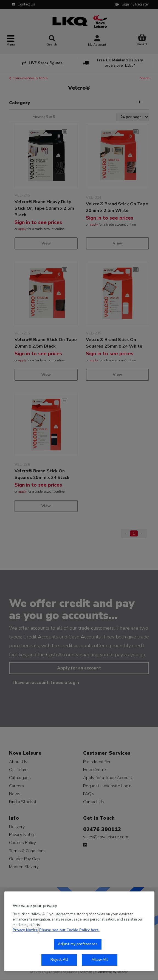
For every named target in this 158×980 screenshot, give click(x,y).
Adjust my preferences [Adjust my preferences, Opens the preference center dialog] (78, 944)
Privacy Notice (25, 930)
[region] (79, 931)
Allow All (100, 960)
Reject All (59, 960)
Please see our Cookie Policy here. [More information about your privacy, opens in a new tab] (69, 930)
